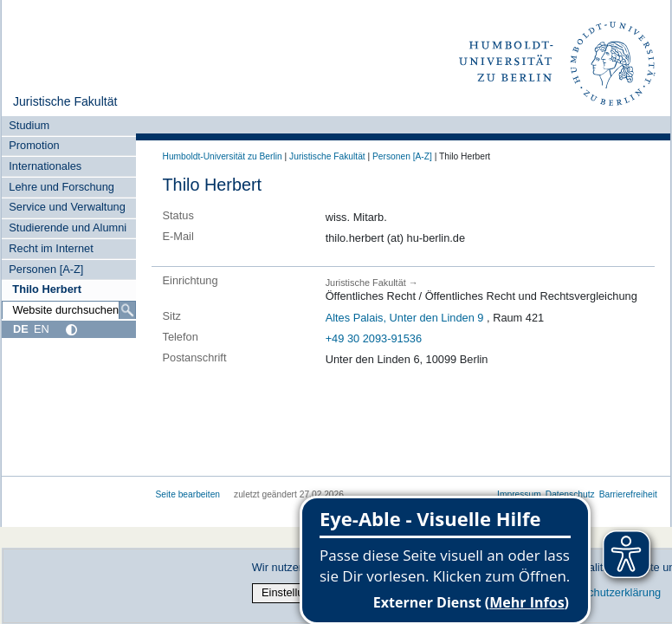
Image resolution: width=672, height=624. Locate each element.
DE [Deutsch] (21, 329)
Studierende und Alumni (68, 227)
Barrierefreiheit (628, 494)
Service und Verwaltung (67, 207)
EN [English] (42, 329)
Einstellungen (295, 592)
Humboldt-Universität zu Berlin (223, 156)
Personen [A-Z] (46, 269)
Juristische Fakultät (65, 101)
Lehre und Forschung (61, 187)
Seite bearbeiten (188, 494)
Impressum (519, 494)
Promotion (34, 145)
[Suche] (127, 310)
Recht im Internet (51, 248)
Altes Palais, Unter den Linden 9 (405, 318)
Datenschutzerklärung (607, 592)
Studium (29, 125)
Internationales (45, 166)
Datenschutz (570, 494)
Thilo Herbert (47, 289)
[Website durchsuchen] (68, 310)
